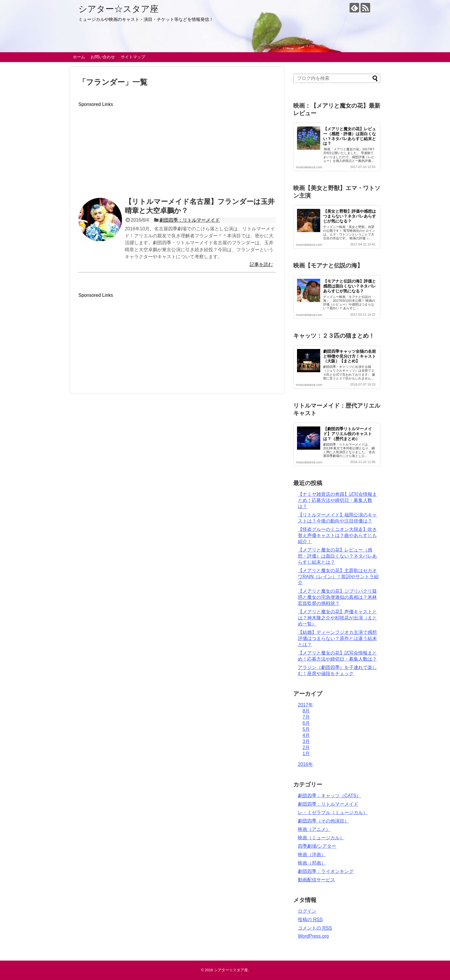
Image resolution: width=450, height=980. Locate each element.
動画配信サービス (316, 880)
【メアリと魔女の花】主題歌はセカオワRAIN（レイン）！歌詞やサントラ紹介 (338, 577)
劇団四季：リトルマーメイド (190, 220)
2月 (306, 747)
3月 (306, 741)
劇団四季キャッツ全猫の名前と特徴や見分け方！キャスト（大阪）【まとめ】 (350, 356)
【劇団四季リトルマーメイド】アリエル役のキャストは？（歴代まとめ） (348, 434)
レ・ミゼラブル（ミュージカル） (333, 812)
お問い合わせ (103, 57)
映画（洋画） (312, 855)
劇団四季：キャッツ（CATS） (329, 796)
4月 (306, 735)
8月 (306, 711)
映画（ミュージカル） (321, 838)
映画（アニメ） (314, 829)
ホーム (79, 57)
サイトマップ (133, 57)
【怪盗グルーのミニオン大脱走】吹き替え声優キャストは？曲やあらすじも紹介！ (337, 535)
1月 (306, 754)
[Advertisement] (177, 148)
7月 (306, 717)
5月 (306, 729)
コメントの (315, 928)
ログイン (307, 911)
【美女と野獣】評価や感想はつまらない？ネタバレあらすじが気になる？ (350, 216)
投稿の (310, 920)
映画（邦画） (312, 863)
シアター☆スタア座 (118, 9)
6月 (306, 723)
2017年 (305, 705)
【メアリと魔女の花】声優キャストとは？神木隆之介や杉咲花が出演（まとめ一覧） (337, 618)
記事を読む (261, 264)
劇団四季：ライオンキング (326, 871)
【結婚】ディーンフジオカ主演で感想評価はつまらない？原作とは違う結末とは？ (337, 638)
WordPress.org (313, 936)
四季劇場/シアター (317, 846)
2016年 (305, 764)
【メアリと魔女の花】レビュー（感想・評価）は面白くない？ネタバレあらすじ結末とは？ (350, 136)
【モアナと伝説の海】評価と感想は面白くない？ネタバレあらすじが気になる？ (350, 286)
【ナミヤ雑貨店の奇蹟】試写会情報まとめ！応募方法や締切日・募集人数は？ (337, 500)
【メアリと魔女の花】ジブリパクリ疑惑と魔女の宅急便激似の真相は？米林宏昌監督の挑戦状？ (337, 597)
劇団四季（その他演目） (323, 821)
